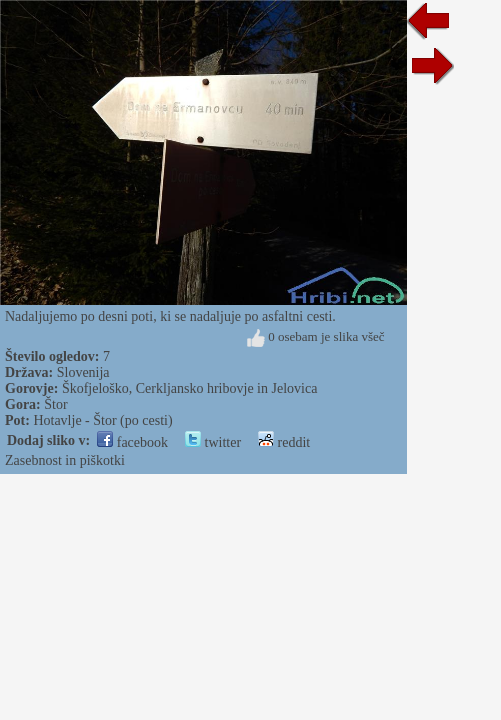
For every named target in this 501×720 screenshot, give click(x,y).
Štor (55, 404)
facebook (132, 442)
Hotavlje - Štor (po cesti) (102, 420)
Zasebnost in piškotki (65, 460)
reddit (284, 442)
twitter (213, 442)
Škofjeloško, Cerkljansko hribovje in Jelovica (189, 388)
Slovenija (83, 372)
